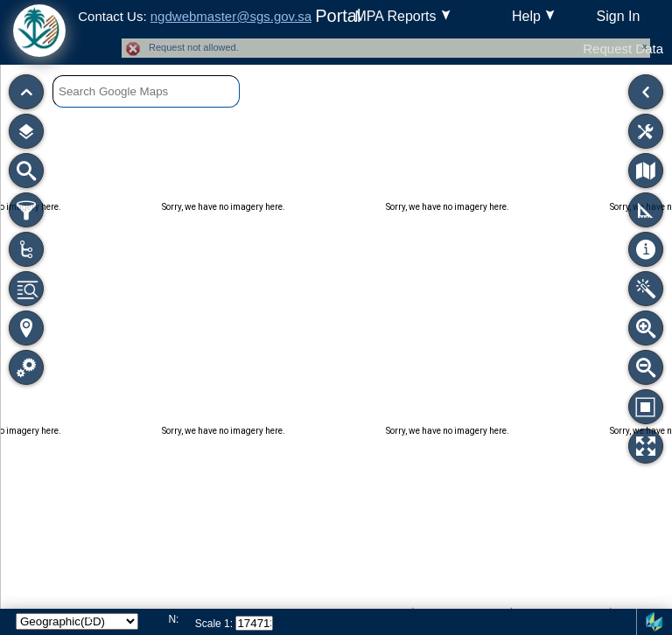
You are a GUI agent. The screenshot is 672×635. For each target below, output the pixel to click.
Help (526, 16)
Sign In (619, 16)
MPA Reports (395, 16)
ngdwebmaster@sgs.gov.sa (231, 16)
